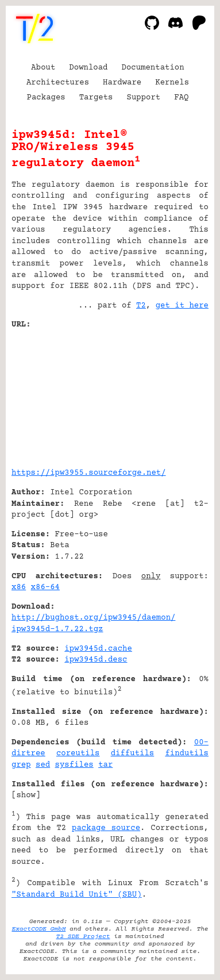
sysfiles (74, 765)
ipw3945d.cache (98, 649)
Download (88, 68)
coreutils (78, 754)
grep (21, 765)
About (43, 68)
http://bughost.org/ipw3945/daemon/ (93, 618)
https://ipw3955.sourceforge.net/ (89, 473)
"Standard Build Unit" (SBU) (77, 895)
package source (106, 828)
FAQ (181, 98)
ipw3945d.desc (96, 660)
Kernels (172, 83)
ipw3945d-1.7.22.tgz (57, 629)
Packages (46, 98)
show (26, 795)
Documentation (153, 68)
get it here (182, 306)
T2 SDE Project (83, 937)
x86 (19, 587)
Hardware (122, 83)
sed (43, 765)
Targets (96, 98)
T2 (141, 306)
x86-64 (45, 587)
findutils (187, 754)
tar (105, 765)
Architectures (58, 83)
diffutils (133, 754)
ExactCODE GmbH (38, 929)
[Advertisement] (174, 394)
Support (143, 98)
